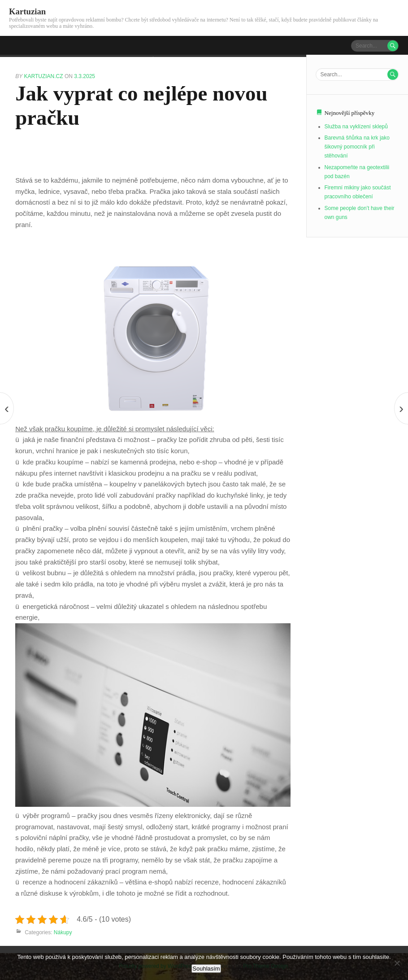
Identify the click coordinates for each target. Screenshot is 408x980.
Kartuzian (27, 11)
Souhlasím (206, 969)
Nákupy (63, 932)
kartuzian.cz (44, 76)
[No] (397, 963)
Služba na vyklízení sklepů (356, 127)
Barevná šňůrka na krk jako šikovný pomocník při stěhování (357, 147)
